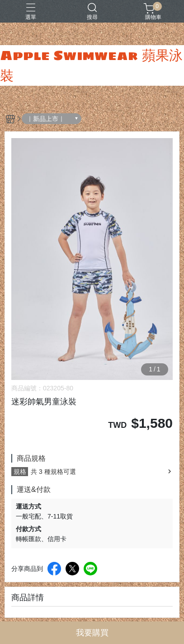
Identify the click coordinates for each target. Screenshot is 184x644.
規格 (20, 472)
